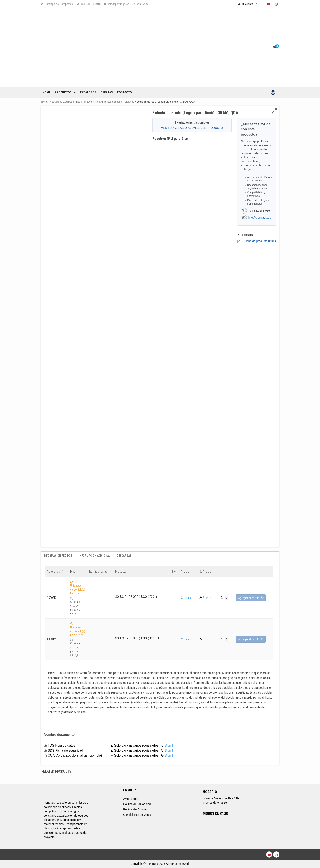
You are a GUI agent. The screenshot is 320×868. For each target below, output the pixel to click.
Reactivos (128, 102)
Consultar (187, 598)
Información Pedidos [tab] (58, 556)
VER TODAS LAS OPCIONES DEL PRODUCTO (192, 128)
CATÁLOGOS (88, 92)
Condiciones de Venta (137, 815)
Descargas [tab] (124, 556)
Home (47, 92)
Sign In (207, 598)
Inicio (44, 102)
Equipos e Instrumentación (79, 102)
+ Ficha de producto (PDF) (256, 241)
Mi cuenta (249, 4)
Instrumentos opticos (108, 102)
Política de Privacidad (137, 804)
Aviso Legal (131, 799)
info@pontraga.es (118, 4)
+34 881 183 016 (91, 4)
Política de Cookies (136, 809)
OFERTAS (107, 92)
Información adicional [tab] (94, 556)
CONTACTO (124, 92)
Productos (65, 92)
